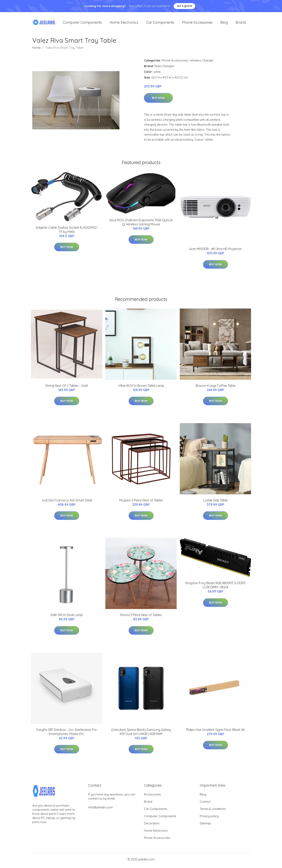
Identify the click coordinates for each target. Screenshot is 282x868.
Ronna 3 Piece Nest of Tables (141, 617)
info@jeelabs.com (100, 809)
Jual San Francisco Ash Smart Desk (67, 502)
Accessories (152, 796)
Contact (205, 804)
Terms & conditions (213, 811)
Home (36, 50)
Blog (224, 23)
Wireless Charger (202, 62)
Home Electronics (124, 23)
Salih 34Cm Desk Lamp (67, 617)
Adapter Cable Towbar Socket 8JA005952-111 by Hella (67, 232)
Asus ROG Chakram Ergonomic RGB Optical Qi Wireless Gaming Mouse (141, 224)
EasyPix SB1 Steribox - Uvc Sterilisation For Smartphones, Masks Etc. (67, 734)
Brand (241, 23)
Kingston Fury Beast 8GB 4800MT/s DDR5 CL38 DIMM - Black (215, 587)
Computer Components (82, 23)
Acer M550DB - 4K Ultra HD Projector (216, 251)
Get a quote (184, 6)
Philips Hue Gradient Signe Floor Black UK (215, 732)
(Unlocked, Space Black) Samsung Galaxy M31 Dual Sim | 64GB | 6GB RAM (141, 734)
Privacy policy (209, 818)
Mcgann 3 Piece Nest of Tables (141, 502)
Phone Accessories (197, 23)
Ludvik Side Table (215, 502)
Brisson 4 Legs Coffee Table (216, 388)
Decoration (152, 825)
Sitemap (205, 825)
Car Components (160, 23)
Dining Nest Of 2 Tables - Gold (67, 388)
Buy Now (158, 100)
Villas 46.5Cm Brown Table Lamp (141, 388)
